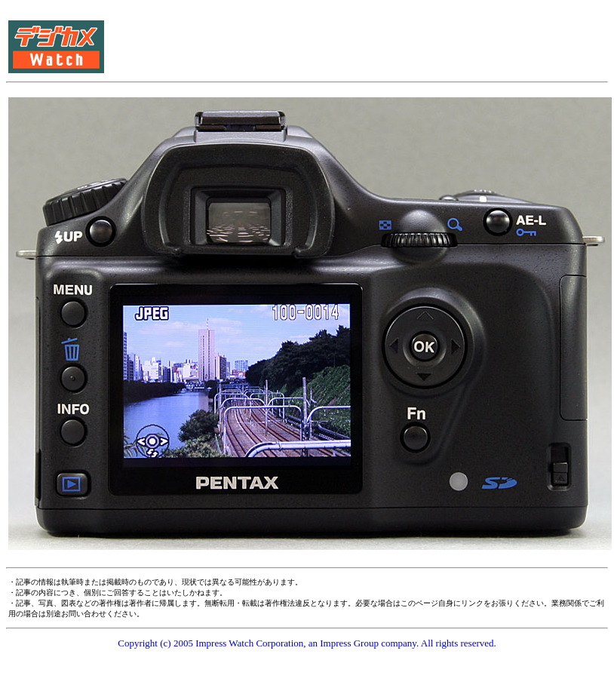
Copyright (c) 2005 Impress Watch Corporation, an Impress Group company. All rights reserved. (307, 643)
